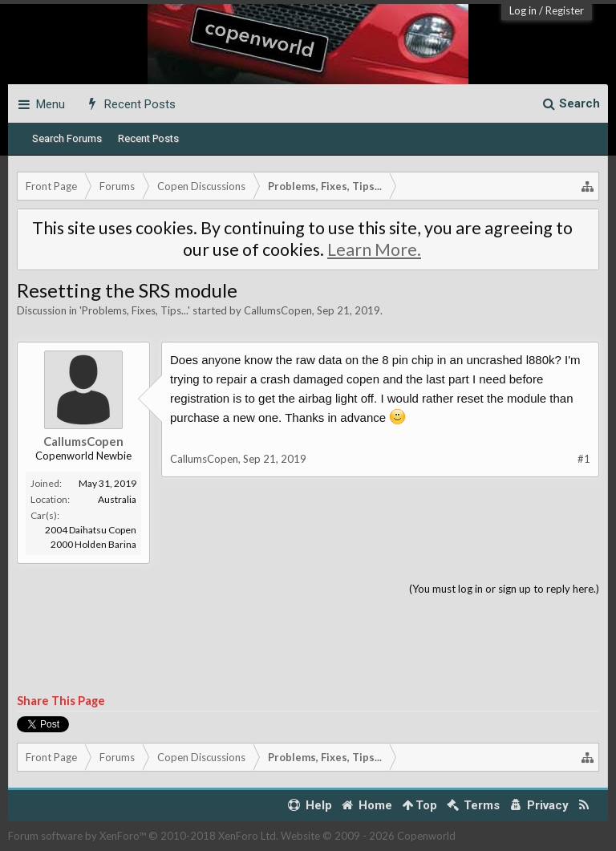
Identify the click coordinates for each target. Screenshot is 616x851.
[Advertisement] (308, 646)
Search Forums (67, 138)
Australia (117, 499)
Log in (523, 10)
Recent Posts (148, 138)
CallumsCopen (278, 310)
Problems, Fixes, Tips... (135, 310)
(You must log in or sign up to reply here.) (504, 589)
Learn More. (374, 249)
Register (565, 10)
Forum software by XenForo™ (143, 836)
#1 (584, 459)
